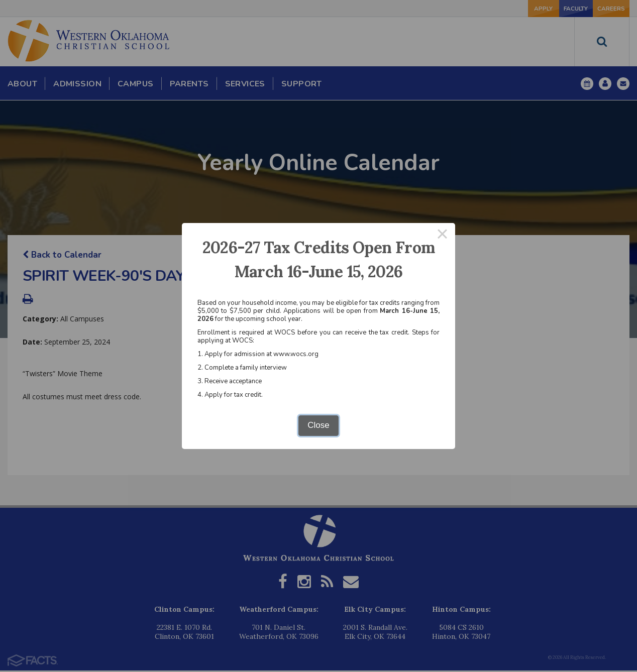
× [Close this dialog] (443, 236)
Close (318, 425)
